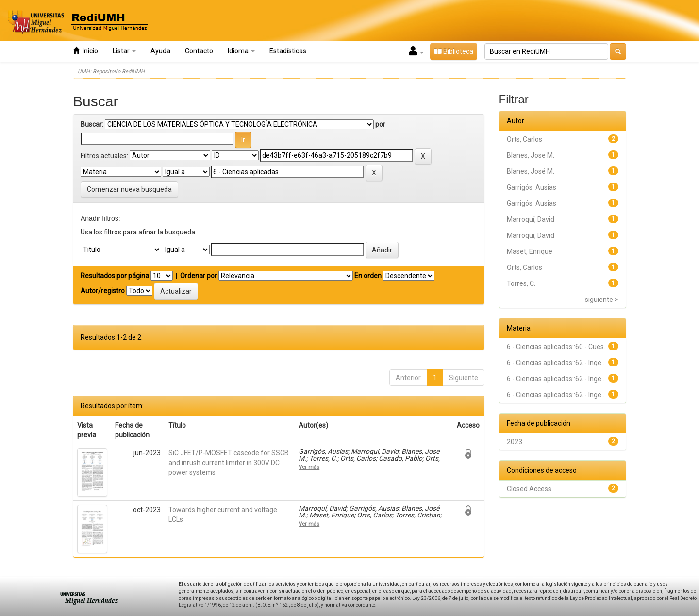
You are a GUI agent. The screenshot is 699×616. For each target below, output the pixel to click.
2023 (515, 442)
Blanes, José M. (531, 171)
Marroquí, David (531, 219)
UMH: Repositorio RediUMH (111, 72)
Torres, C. (521, 283)
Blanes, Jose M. (531, 155)
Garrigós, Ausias (532, 187)
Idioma (241, 51)
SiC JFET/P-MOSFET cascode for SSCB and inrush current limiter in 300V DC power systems (229, 463)
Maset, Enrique (530, 251)
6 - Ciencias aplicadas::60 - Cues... (558, 347)
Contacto (199, 51)
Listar (124, 51)
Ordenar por (199, 276)
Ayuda (160, 51)
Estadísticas (288, 51)
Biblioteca (454, 51)
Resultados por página (115, 276)
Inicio (85, 51)
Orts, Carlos (524, 139)
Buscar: (92, 124)
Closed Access (529, 489)
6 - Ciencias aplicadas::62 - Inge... (556, 363)
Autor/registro (103, 291)
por (380, 124)
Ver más (309, 467)
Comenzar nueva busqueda (129, 189)
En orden (368, 276)
